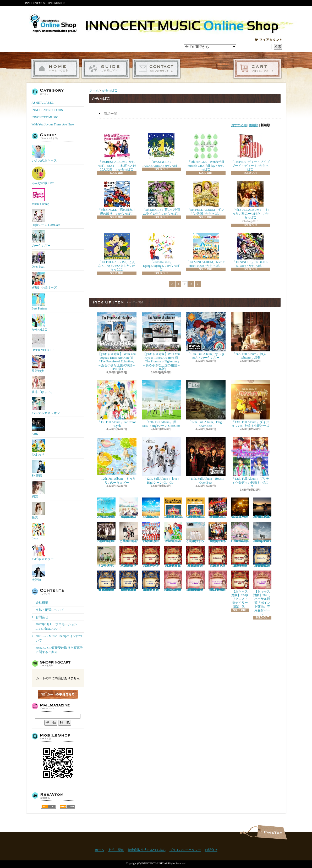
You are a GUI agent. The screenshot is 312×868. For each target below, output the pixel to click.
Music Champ (41, 197)
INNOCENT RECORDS (47, 110)
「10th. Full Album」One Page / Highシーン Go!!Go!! (106, 532)
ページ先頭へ (272, 832)
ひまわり (38, 448)
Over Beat (38, 260)
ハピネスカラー (43, 552)
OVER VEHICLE (43, 343)
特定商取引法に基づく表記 (147, 850)
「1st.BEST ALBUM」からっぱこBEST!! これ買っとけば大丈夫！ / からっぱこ (117, 152)
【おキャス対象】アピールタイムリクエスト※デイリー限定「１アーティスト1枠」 (173, 557)
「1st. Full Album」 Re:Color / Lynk (117, 404)
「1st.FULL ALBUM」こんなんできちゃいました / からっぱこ (117, 252)
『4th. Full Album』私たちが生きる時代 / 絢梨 (262, 508)
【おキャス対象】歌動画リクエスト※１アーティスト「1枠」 (195, 557)
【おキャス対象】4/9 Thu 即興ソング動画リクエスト (240, 557)
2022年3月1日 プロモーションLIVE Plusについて (56, 626)
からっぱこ (40, 322)
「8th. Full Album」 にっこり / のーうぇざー (106, 557)
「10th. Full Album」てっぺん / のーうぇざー (240, 508)
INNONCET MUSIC (45, 117)
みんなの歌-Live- (43, 175)
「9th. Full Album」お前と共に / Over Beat (129, 532)
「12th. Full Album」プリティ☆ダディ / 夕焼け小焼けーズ (250, 462)
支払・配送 (116, 850)
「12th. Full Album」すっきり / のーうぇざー (117, 460)
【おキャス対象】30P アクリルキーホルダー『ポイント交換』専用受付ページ (173, 581)
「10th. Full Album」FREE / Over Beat (151, 508)
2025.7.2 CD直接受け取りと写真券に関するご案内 (59, 650)
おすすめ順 (239, 125)
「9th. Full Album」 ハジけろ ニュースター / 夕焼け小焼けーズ (218, 532)
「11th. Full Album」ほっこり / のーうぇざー (106, 508)
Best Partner (39, 302)
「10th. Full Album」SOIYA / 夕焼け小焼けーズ (151, 532)
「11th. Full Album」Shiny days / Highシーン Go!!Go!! (129, 508)
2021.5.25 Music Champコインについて (59, 638)
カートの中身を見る (58, 694)
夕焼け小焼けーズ (44, 281)
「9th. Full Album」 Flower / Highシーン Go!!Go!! (240, 532)
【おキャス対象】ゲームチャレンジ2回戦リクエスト (151, 557)
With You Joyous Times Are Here (53, 124)
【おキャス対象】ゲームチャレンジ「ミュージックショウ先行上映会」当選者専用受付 (129, 581)
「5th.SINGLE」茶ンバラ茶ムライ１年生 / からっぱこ (161, 198)
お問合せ (156, 69)
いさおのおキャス (44, 154)
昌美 (38, 510)
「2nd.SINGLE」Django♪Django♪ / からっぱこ (161, 252)
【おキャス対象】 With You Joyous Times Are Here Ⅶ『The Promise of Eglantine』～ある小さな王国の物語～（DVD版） (117, 342)
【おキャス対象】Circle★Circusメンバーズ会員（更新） (196, 508)
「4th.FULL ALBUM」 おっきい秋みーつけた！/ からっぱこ (250, 200)
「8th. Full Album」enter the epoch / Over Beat (262, 532)
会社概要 (42, 602)
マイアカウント (268, 40)
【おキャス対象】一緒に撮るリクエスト (218, 557)
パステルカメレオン (46, 406)
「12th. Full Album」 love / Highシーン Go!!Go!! (161, 460)
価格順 (254, 125)
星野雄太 (38, 364)
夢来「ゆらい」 (43, 385)
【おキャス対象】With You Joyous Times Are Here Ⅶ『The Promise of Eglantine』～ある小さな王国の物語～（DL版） (161, 342)
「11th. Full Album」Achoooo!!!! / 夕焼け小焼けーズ (218, 508)
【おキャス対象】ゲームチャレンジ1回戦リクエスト (129, 557)
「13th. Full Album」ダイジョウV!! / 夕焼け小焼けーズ (250, 404)
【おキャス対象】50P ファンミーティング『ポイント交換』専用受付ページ (218, 581)
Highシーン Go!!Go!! (46, 218)
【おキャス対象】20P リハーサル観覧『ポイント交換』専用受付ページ (262, 593)
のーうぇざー (41, 239)
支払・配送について (106, 69)
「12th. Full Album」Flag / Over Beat (206, 404)
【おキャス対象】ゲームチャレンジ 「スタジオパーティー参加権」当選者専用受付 (106, 581)
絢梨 (38, 490)
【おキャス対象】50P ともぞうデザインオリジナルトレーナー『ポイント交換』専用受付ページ (195, 581)
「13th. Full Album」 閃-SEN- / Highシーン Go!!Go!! (161, 404)
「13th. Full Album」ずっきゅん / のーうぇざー (206, 336)
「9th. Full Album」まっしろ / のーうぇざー (195, 532)
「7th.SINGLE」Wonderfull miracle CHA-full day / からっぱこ (206, 152)
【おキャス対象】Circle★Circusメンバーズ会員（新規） (174, 508)
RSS (49, 807)
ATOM (67, 807)
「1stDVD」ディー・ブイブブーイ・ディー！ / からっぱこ (250, 152)
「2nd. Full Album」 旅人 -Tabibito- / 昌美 (250, 336)
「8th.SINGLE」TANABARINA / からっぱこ (161, 150)
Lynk (38, 531)
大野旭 (38, 573)
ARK (38, 427)
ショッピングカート (257, 69)
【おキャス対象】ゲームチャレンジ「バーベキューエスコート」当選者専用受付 (151, 581)
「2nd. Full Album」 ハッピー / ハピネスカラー (173, 532)
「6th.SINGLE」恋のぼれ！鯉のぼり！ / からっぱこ (117, 198)
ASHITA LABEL (43, 103)
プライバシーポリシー (185, 850)
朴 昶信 (38, 469)
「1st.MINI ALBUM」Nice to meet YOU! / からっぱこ (206, 250)
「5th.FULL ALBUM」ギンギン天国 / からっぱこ (206, 198)
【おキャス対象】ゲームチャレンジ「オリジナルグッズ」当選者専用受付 (262, 557)
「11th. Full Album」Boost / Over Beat (206, 460)
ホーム (55, 69)
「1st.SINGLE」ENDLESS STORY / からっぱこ (250, 250)
